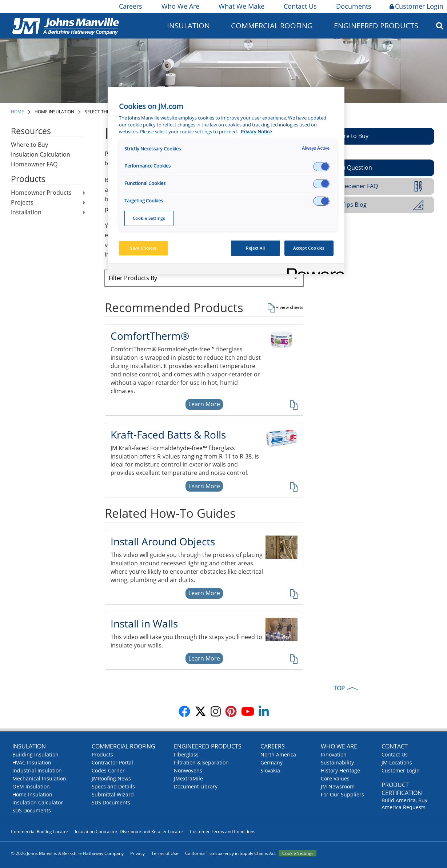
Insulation (188, 26)
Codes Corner (108, 770)
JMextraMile (188, 778)
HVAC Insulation (32, 762)
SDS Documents (32, 810)
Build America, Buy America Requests (404, 804)
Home (17, 112)
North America (278, 754)
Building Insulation (35, 754)
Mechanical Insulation (39, 778)
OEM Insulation (31, 786)
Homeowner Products (41, 193)
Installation (26, 212)
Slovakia (270, 770)
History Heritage (340, 770)
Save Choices (143, 248)
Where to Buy (29, 145)
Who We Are (180, 6)
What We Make (241, 6)
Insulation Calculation (41, 154)
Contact (395, 746)
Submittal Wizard (113, 794)
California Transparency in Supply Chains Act (230, 853)
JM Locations (397, 762)
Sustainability (337, 762)
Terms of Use (165, 853)
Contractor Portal (112, 762)
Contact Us (300, 6)
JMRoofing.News (111, 778)
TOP (339, 688)
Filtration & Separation (201, 762)
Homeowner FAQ (34, 164)
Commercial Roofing (272, 26)
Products (102, 754)
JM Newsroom (338, 786)
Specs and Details (113, 786)
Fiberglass (186, 754)
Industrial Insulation (37, 770)
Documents (353, 6)
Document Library (196, 786)
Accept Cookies (309, 248)
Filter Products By (133, 278)
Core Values (335, 778)
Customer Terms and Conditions (223, 831)
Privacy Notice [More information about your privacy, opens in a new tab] (256, 132)
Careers (130, 6)
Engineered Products (376, 26)
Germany (272, 762)
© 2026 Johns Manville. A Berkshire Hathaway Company (67, 853)
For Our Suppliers (342, 794)
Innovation (334, 754)
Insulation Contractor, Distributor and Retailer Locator (129, 831)
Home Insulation (54, 112)
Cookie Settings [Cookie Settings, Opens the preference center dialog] (149, 218)
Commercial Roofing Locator (40, 831)
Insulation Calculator (38, 802)
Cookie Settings (298, 853)
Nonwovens (188, 770)
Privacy (137, 853)
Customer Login (416, 6)
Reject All (256, 248)
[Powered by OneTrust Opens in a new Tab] (313, 270)
